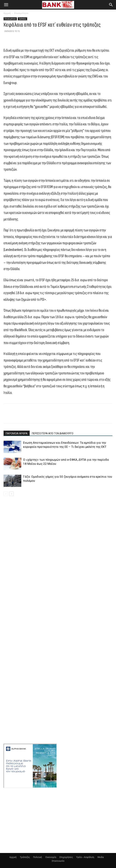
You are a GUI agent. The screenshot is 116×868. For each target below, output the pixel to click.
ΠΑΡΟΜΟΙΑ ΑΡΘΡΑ (17, 433)
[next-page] (11, 494)
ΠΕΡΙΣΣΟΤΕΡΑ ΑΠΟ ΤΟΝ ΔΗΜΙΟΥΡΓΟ (53, 433)
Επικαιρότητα (21, 13)
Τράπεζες (22, 19)
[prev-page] (6, 494)
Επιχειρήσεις (66, 857)
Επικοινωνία (58, 861)
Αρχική (7, 13)
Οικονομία (51, 857)
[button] (6, 5)
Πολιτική (38, 857)
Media (101, 857)
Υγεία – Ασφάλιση (85, 857)
